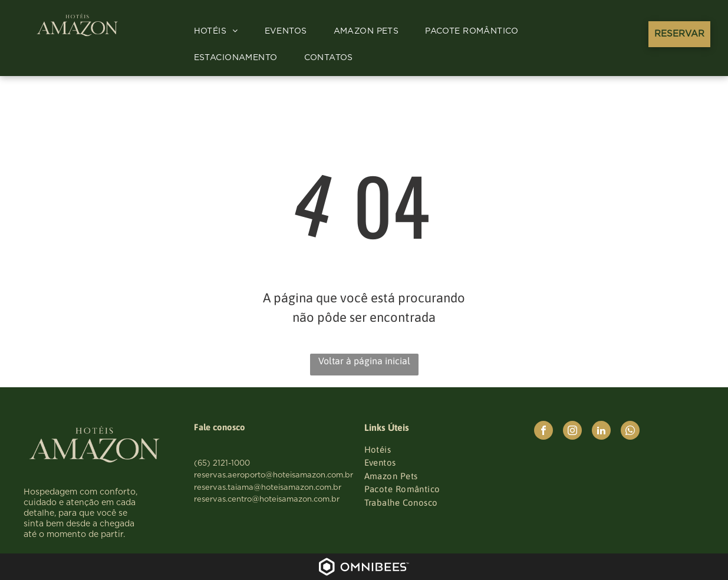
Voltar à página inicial (364, 361)
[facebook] (543, 432)
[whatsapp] (630, 432)
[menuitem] (220, 32)
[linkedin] (601, 432)
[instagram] (572, 432)
